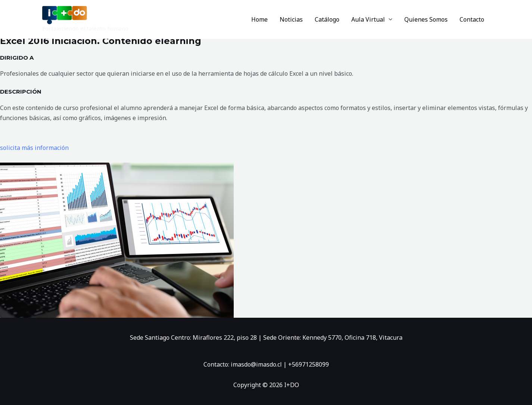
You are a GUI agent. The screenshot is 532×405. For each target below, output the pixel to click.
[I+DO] (65, 15)
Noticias (291, 19)
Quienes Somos (426, 19)
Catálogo (327, 19)
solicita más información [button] (34, 148)
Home (259, 19)
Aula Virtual (368, 19)
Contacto (472, 19)
